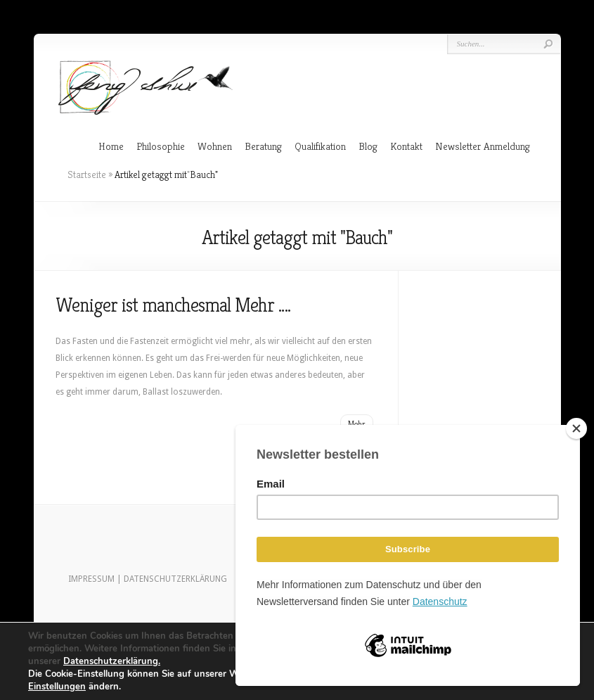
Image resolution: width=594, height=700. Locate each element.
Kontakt (406, 146)
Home (111, 146)
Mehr (357, 424)
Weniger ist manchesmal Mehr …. (173, 305)
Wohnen (215, 146)
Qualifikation (320, 146)
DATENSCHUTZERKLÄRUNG (175, 579)
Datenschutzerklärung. (112, 661)
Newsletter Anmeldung (483, 146)
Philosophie (161, 146)
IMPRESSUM (91, 579)
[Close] (576, 428)
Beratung (263, 146)
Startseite (87, 174)
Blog (368, 146)
